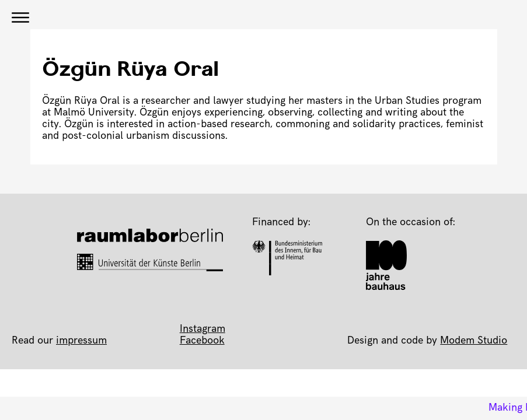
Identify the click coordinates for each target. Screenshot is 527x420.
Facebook (202, 341)
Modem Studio (474, 341)
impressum (81, 341)
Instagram (203, 330)
